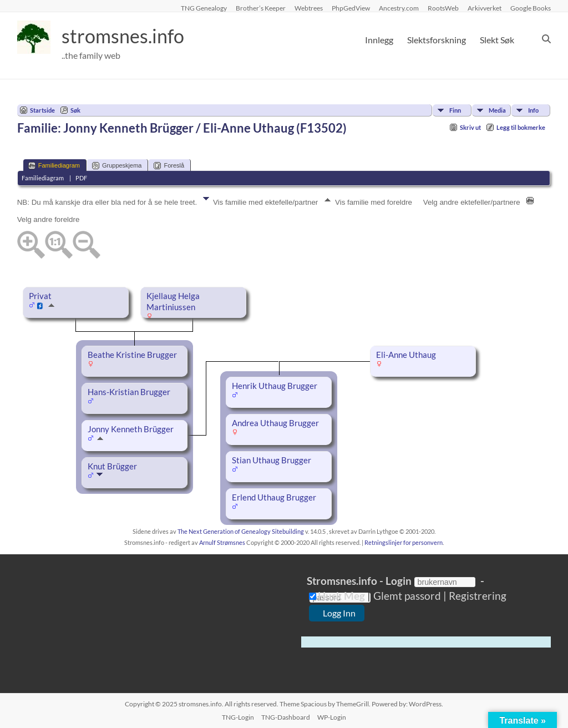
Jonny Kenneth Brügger (131, 429)
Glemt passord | (410, 596)
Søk (75, 110)
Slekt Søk (497, 40)
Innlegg (379, 40)
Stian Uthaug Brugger (272, 460)
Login (399, 581)
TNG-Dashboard (286, 717)
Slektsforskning (437, 40)
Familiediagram (54, 166)
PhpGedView (351, 8)
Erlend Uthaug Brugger (274, 497)
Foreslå (169, 166)
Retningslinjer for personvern (404, 542)
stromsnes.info (126, 36)
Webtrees (309, 8)
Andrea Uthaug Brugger (275, 423)
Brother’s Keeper (261, 8)
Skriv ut (470, 127)
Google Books (531, 8)
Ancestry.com (399, 8)
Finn (455, 110)
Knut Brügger (112, 466)
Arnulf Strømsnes (222, 542)
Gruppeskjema (117, 166)
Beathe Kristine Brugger (132, 355)
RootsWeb (443, 8)
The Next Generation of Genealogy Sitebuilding (241, 531)
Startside (42, 110)
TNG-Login (238, 717)
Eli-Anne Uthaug (406, 355)
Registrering (476, 596)
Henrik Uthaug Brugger (275, 386)
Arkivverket (485, 8)
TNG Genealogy (204, 8)
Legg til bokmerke (521, 127)
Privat (40, 296)
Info (533, 110)
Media (497, 110)
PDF (81, 178)
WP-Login (332, 717)
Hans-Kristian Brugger (129, 392)
